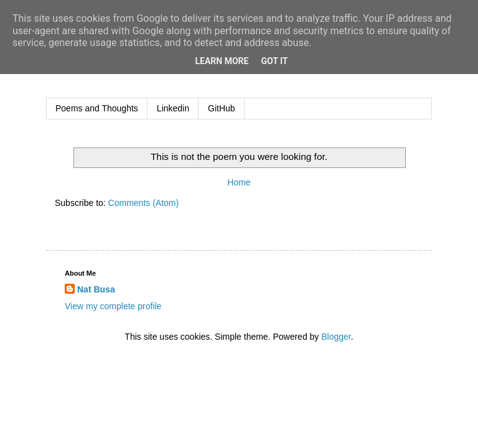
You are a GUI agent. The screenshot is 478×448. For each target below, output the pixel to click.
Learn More (222, 61)
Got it (274, 61)
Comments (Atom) (144, 203)
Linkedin (173, 108)
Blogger (336, 337)
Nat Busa (96, 289)
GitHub (222, 108)
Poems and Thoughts (97, 108)
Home (239, 182)
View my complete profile (113, 306)
